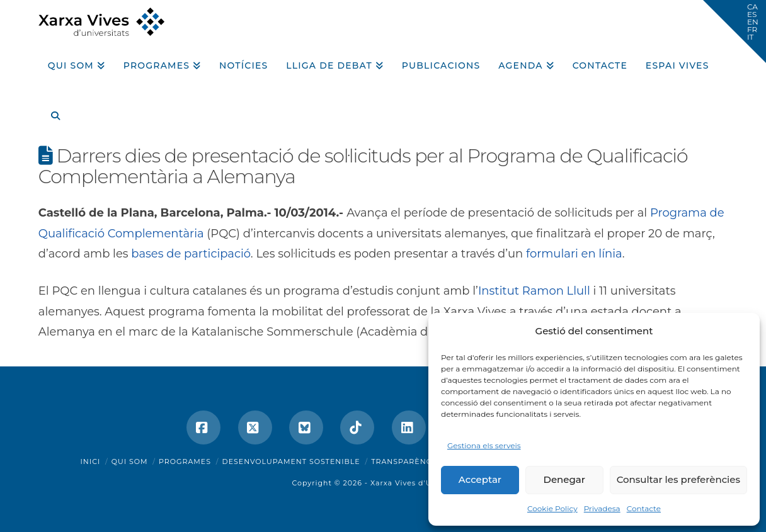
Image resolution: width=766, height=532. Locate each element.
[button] (735, 31)
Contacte (644, 508)
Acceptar (480, 479)
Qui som (130, 461)
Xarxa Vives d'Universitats (422, 483)
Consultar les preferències (678, 479)
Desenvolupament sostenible (291, 461)
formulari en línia (574, 254)
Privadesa (602, 508)
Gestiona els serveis (484, 445)
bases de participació (191, 254)
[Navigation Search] (50, 111)
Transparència (405, 461)
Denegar (564, 479)
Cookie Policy (552, 508)
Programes (185, 461)
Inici (91, 461)
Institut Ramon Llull (534, 291)
